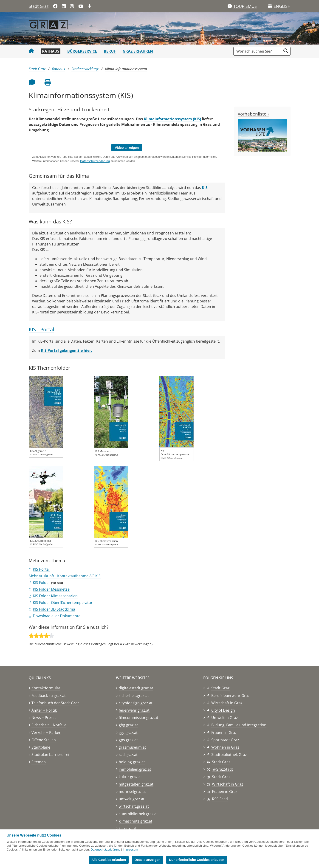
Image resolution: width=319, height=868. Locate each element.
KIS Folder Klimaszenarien (55, 596)
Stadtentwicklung (85, 69)
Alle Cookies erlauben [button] (109, 860)
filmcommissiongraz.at (138, 718)
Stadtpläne (41, 747)
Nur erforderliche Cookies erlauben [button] (197, 860)
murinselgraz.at (132, 792)
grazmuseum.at (132, 747)
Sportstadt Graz (225, 740)
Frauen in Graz (224, 733)
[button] (282, 6)
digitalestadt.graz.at (136, 688)
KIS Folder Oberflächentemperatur (63, 603)
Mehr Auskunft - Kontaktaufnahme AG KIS (65, 576)
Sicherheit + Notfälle (49, 725)
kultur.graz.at (130, 777)
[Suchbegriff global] (258, 51)
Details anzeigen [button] (148, 860)
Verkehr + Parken (46, 733)
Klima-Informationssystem (126, 69)
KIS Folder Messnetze (51, 589)
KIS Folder (41, 583)
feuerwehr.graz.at (134, 710)
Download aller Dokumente (57, 616)
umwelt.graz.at (132, 799)
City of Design (223, 710)
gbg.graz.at (128, 725)
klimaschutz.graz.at (136, 821)
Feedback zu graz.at (49, 696)
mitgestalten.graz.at (136, 784)
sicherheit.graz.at (134, 696)
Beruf (110, 51)
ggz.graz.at (128, 733)
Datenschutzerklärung (105, 850)
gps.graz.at (128, 740)
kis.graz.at (127, 829)
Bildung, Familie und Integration (239, 725)
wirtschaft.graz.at (134, 806)
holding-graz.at (132, 762)
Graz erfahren (138, 51)
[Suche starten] (286, 51)
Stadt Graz (39, 6)
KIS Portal (41, 569)
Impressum (130, 850)
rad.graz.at (128, 755)
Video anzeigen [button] (127, 148)
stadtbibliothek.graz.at (138, 814)
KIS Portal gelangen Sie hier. (66, 350)
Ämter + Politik (44, 710)
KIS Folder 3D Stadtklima (54, 609)
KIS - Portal (41, 329)
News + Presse (44, 718)
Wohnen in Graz (225, 747)
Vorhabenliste (254, 114)
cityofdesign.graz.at (136, 703)
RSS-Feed (220, 799)
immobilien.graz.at (135, 769)
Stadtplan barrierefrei (50, 755)
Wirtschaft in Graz (227, 703)
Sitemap (39, 762)
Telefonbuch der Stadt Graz (55, 703)
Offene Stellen (44, 740)
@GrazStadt (223, 769)
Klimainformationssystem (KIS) (172, 119)
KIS (205, 188)
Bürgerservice (82, 51)
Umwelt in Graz (225, 718)
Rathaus (51, 51)
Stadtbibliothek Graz (229, 755)
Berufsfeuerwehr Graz (230, 696)
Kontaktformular (46, 688)
